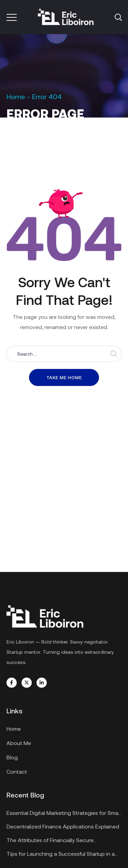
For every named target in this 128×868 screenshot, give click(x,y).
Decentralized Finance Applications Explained (63, 826)
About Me (19, 743)
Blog (12, 757)
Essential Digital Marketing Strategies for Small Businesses (63, 814)
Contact (17, 771)
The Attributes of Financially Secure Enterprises (50, 841)
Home (16, 96)
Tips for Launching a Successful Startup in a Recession (61, 855)
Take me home (64, 377)
